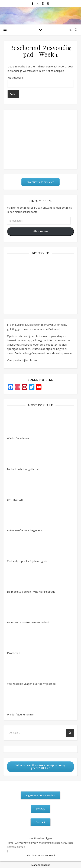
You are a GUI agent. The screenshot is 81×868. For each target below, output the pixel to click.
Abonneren (40, 231)
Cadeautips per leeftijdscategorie (27, 548)
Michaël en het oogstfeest (23, 456)
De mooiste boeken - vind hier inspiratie (31, 578)
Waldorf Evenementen (21, 701)
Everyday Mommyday (26, 843)
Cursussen (67, 843)
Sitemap (11, 847)
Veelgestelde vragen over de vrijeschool (32, 670)
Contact (21, 847)
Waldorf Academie (20, 425)
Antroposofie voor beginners (25, 517)
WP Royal (50, 855)
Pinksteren (20, 640)
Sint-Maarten (20, 486)
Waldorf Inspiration (49, 843)
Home (10, 843)
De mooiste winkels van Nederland (28, 609)
